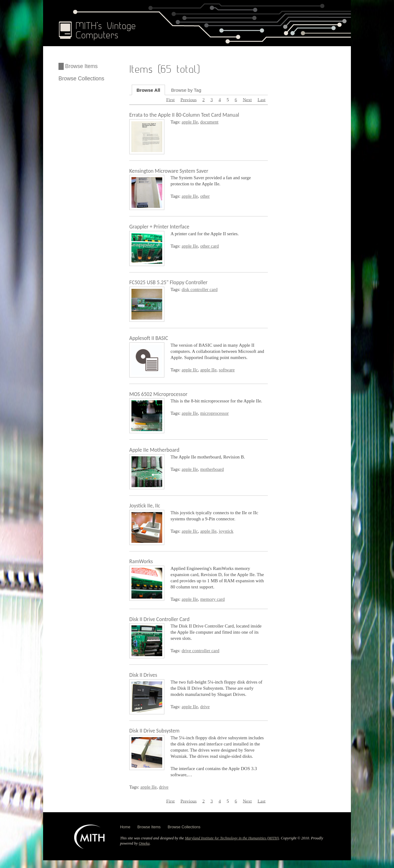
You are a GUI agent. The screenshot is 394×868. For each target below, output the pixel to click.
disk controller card (200, 289)
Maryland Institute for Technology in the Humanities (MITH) (232, 838)
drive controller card (200, 651)
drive (205, 707)
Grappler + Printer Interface (159, 227)
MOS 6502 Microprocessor (158, 394)
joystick (226, 531)
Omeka (144, 843)
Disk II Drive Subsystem (154, 731)
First (171, 99)
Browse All (149, 90)
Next (247, 99)
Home (125, 827)
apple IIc (190, 370)
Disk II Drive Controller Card (159, 619)
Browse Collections (81, 79)
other (205, 196)
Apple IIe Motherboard (154, 450)
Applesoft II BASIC (149, 338)
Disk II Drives (143, 675)
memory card (212, 599)
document (209, 122)
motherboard (212, 469)
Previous (189, 99)
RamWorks (141, 561)
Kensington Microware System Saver (169, 171)
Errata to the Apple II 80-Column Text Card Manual (184, 115)
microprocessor (214, 413)
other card (209, 246)
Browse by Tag (186, 90)
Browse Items (81, 66)
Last (262, 99)
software (227, 370)
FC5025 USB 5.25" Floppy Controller (168, 282)
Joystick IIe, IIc (145, 506)
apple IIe (190, 122)
